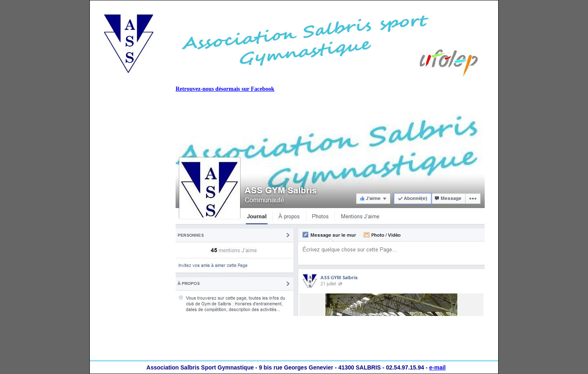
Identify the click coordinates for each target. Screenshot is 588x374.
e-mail (437, 367)
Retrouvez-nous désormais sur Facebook (225, 89)
